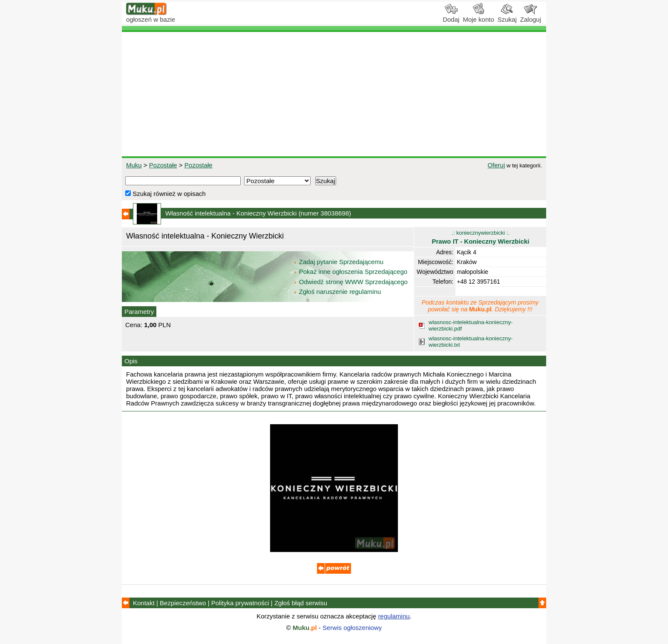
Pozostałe (163, 165)
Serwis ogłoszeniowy (352, 628)
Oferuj (496, 165)
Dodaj (451, 16)
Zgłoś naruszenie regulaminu (337, 292)
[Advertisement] (334, 94)
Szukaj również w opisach (166, 194)
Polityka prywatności (240, 603)
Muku (134, 165)
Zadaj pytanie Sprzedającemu (339, 262)
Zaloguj (531, 16)
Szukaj (507, 16)
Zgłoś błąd (301, 603)
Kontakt (144, 603)
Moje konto (478, 16)
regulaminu (394, 616)
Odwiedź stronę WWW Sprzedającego (351, 282)
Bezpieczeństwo (183, 603)
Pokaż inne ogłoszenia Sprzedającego (351, 272)
